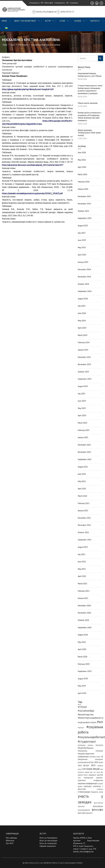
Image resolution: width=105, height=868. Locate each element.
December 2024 (84, 269)
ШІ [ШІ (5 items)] (102, 757)
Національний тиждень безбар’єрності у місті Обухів (90, 75)
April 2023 (82, 415)
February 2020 (84, 664)
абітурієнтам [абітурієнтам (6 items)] (83, 759)
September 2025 (85, 218)
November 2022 (84, 452)
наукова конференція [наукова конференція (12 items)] (87, 783)
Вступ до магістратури (48, 841)
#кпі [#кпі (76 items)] (100, 722)
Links (13, 45)
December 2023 (84, 357)
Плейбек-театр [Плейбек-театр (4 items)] (95, 757)
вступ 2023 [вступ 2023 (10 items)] (93, 762)
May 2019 (82, 686)
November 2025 (84, 204)
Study (62, 21)
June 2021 (82, 562)
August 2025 (83, 226)
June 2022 (82, 474)
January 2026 (83, 189)
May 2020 (82, 642)
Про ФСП (10, 843)
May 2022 (82, 481)
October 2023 (83, 372)
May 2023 (82, 408)
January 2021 (83, 598)
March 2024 (83, 335)
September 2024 (85, 291)
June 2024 (82, 313)
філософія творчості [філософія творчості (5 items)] (85, 813)
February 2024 (84, 342)
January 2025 (83, 262)
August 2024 (83, 299)
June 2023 (82, 401)
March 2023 (83, 423)
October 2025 (83, 211)
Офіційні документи (48, 846)
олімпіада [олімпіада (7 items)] (88, 786)
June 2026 (82, 152)
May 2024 (82, 321)
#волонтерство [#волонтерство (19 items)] (86, 714)
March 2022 (83, 496)
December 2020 (84, 606)
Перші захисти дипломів (88, 103)
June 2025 (82, 240)
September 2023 (85, 379)
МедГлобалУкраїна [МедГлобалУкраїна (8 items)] (86, 748)
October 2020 (83, 620)
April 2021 (82, 576)
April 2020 (82, 649)
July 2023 (82, 394)
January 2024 (83, 350)
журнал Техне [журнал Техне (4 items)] (83, 775)
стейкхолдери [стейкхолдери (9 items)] (84, 792)
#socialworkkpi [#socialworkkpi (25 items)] (86, 711)
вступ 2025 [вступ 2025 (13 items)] (89, 765)
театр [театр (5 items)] (101, 792)
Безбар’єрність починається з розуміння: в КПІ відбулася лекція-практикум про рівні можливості (90, 117)
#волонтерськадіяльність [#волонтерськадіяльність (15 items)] (91, 718)
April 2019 (82, 693)
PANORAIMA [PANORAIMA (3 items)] (99, 745)
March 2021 (83, 584)
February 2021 (84, 591)
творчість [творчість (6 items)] (95, 792)
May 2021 (82, 569)
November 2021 (84, 525)
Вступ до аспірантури (48, 843)
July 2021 (82, 554)
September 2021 (85, 540)
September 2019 (85, 671)
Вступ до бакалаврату (48, 838)
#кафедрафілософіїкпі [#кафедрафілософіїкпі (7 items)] (87, 722)
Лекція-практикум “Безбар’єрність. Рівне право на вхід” (89, 133)
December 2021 (84, 518)
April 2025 (82, 255)
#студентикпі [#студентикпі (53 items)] (87, 741)
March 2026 (83, 174)
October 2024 (83, 284)
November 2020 (84, 613)
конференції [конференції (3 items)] (92, 775)
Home (5, 45)
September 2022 (85, 459)
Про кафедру (11, 838)
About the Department (25, 21)
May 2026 (82, 160)
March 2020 (83, 657)
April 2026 (82, 167)
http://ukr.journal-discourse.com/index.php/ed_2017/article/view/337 (33, 165)
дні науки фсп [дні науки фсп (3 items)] (98, 772)
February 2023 (84, 430)
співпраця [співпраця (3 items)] (100, 789)
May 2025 (82, 247)
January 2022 (83, 510)
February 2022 (84, 503)
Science (78, 21)
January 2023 (83, 437)
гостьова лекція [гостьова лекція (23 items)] (91, 769)
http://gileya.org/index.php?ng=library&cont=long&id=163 (28, 89)
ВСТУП (48, 21)
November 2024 (84, 277)
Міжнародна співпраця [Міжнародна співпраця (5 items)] (90, 751)
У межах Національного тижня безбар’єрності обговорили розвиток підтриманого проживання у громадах (90, 89)
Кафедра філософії (36, 863)
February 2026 (84, 182)
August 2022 (83, 467)
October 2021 (83, 532)
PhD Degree (23, 45)
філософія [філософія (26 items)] (97, 810)
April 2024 (82, 328)
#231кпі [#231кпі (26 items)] (82, 707)
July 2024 (82, 306)
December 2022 (84, 445)
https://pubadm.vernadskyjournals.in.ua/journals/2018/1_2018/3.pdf (32, 193)
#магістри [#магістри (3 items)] (81, 728)
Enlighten (61, 863)
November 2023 (84, 364)
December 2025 (84, 196)
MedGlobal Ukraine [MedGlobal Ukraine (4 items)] (85, 745)
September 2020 (85, 627)
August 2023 (83, 386)
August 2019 (83, 679)
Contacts (95, 21)
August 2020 (83, 635)
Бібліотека (10, 841)
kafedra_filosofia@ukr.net (83, 852)
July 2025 (82, 233)
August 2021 (83, 547)
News (4, 21)
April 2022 (82, 489)
